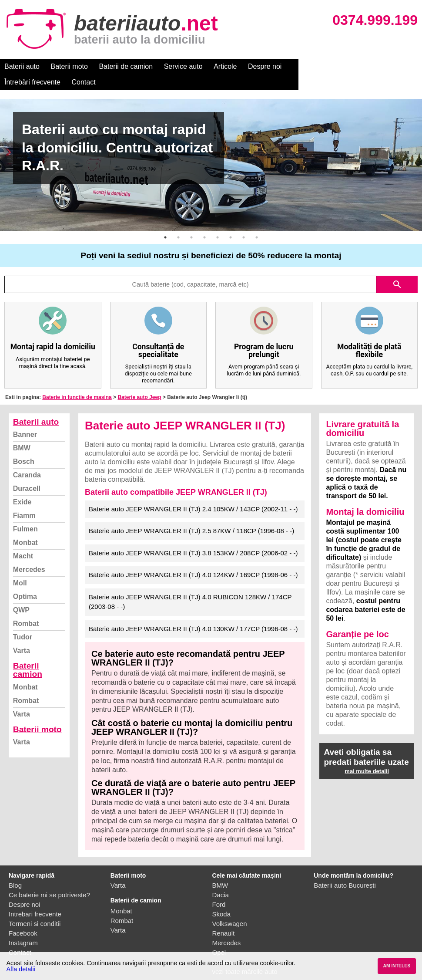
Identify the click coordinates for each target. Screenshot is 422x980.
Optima (25, 581)
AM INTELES (397, 966)
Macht (23, 540)
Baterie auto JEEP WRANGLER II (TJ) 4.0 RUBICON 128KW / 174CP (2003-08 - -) (190, 586)
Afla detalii (20, 969)
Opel (219, 937)
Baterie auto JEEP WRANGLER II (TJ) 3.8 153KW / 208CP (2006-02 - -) (193, 537)
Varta (22, 635)
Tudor (23, 621)
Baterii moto (69, 66)
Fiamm (24, 500)
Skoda (222, 898)
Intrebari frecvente (35, 898)
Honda (222, 946)
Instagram (23, 927)
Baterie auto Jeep (139, 382)
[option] (211, 149)
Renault (224, 917)
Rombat (26, 608)
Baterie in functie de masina (77, 382)
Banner (25, 419)
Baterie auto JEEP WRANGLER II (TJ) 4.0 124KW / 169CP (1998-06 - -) (193, 559)
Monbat (25, 527)
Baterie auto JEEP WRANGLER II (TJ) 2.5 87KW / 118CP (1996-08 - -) (191, 515)
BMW (22, 432)
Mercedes (29, 554)
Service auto (183, 66)
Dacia (221, 879)
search (397, 269)
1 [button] (165, 222)
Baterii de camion (126, 66)
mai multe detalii (367, 755)
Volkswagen (230, 908)
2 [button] (178, 222)
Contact (370, 66)
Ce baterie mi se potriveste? (49, 879)
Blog (15, 870)
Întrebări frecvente (318, 66)
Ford (219, 889)
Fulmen (25, 513)
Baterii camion (28, 654)
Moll (20, 567)
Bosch (24, 446)
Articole (225, 66)
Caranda (27, 459)
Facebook (23, 917)
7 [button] (244, 222)
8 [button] (257, 222)
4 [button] (204, 222)
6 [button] (231, 222)
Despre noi (265, 66)
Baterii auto (22, 66)
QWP (21, 594)
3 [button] (191, 222)
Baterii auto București (345, 870)
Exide (22, 486)
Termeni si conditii (35, 908)
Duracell (27, 473)
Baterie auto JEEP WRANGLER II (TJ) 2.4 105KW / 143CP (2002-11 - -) (193, 493)
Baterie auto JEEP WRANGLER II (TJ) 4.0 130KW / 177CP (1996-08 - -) (193, 613)
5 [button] (218, 222)
